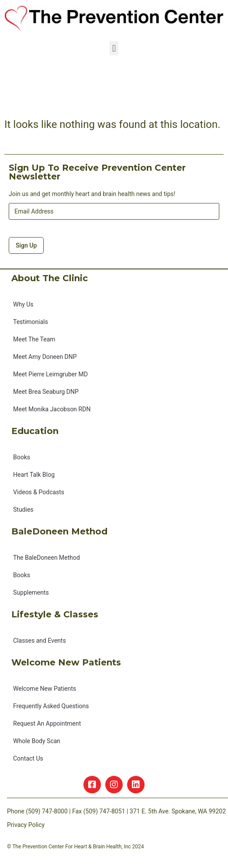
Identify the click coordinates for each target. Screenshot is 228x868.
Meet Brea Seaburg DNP (46, 392)
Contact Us (28, 758)
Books (22, 457)
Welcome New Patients (45, 689)
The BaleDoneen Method (47, 558)
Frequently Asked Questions (51, 706)
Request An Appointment (47, 723)
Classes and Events (40, 641)
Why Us (23, 304)
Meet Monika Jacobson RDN (52, 409)
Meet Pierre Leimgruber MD (50, 374)
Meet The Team (34, 339)
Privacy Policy (26, 825)
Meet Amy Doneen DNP (45, 357)
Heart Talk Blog (34, 475)
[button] (114, 48)
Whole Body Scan (37, 741)
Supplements (31, 592)
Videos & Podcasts (39, 492)
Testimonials (31, 322)
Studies (23, 510)
